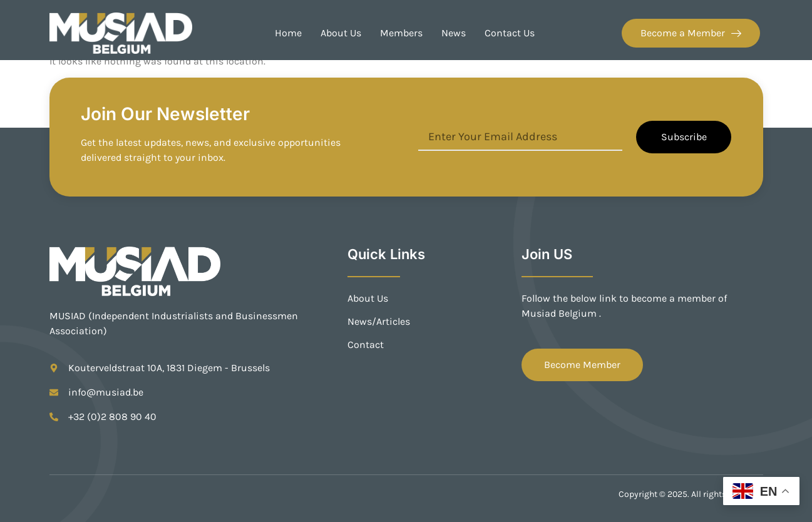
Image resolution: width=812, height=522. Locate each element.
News (454, 33)
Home (288, 33)
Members (401, 33)
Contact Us (510, 33)
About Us (341, 33)
